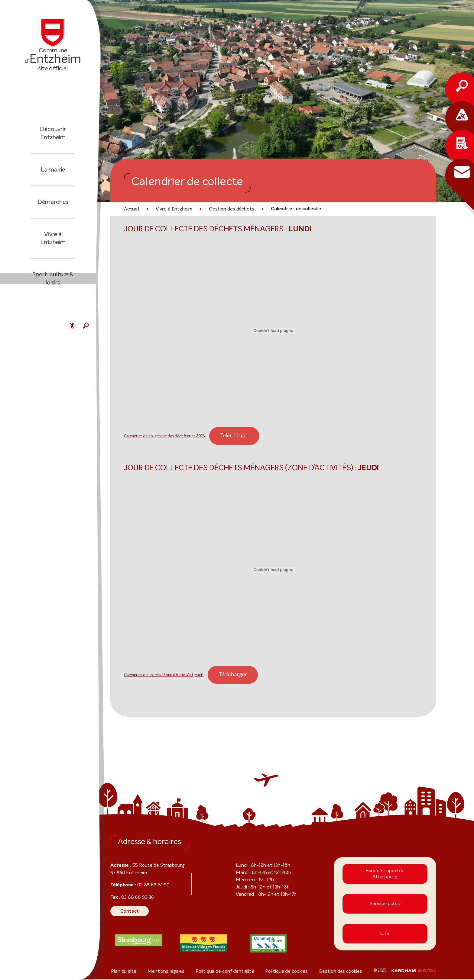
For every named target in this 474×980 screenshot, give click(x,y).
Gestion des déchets (224, 209)
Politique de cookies (289, 972)
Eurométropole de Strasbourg (385, 874)
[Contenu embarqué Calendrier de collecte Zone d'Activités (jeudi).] (273, 570)
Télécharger (221, 436)
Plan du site (122, 972)
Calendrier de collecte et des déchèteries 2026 (159, 437)
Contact (128, 912)
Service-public (385, 904)
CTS (385, 934)
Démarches (53, 206)
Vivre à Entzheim (53, 238)
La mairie (53, 174)
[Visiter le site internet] (138, 941)
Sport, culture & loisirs (53, 275)
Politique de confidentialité (226, 972)
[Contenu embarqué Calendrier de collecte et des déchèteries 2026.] (273, 331)
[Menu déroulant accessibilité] (72, 326)
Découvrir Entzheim (53, 138)
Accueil (131, 209)
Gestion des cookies (344, 972)
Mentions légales (167, 972)
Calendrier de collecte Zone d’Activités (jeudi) (159, 676)
